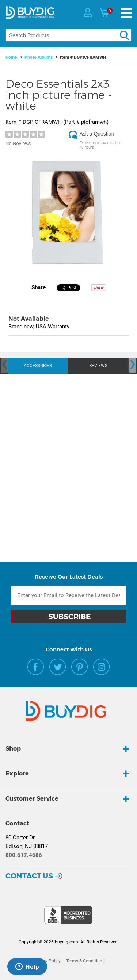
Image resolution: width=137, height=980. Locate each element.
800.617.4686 (24, 855)
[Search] (68, 35)
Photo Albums (39, 57)
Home (11, 57)
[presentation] (4, 364)
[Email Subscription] (68, 595)
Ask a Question (97, 134)
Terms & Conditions (85, 961)
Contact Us (29, 876)
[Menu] (126, 13)
